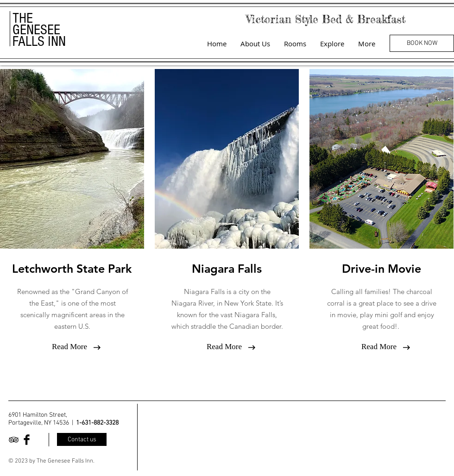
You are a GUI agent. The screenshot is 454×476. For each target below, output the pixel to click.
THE (23, 18)
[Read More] (69, 347)
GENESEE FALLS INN (39, 36)
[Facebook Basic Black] (27, 440)
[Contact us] (82, 439)
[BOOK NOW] (422, 43)
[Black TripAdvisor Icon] (14, 440)
